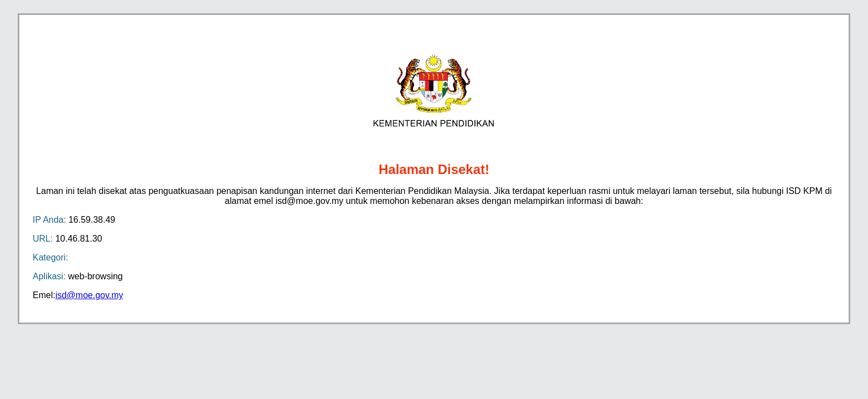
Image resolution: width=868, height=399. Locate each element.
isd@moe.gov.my (89, 295)
